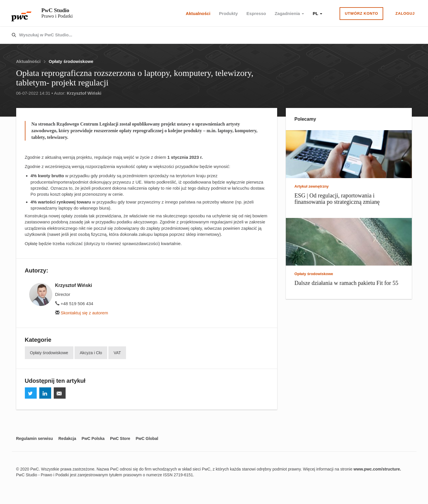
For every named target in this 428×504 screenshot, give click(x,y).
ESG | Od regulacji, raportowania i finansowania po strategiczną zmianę (337, 199)
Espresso (256, 13)
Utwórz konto (361, 13)
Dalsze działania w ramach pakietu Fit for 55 (346, 283)
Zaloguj (405, 13)
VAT (117, 353)
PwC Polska (93, 438)
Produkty (228, 13)
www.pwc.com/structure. (377, 469)
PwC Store (120, 438)
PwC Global (147, 438)
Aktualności (198, 13)
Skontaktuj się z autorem (82, 313)
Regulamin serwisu (35, 438)
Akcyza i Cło (91, 353)
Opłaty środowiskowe (71, 61)
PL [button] (317, 13)
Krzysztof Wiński (84, 93)
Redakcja (67, 438)
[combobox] (202, 35)
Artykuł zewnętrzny (312, 186)
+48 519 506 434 (74, 304)
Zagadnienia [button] (289, 13)
